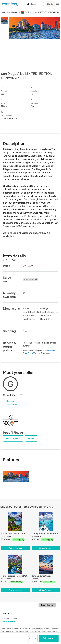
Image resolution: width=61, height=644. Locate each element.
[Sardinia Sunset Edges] (46, 564)
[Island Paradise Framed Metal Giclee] (15, 564)
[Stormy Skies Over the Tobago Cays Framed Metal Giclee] (46, 522)
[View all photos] (35, 42)
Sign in (50, 4)
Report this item (47, 605)
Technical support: (15, 620)
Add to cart (49, 638)
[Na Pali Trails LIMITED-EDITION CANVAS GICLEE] (15, 522)
